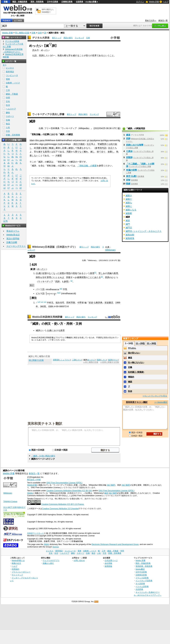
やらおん (132, 348)
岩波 (91, 303)
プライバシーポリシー (21, 572)
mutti (60, 144)
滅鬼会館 (130, 235)
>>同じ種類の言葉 (91, 362)
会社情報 (108, 563)
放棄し (111, 152)
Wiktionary (110, 250)
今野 (79, 303)
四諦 (41, 55)
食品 (8, 124)
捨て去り (101, 152)
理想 (68, 273)
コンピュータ (12, 75)
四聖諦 (56, 360)
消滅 (109, 273)
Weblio (30, 493)
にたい (79, 360)
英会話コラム (13, 231)
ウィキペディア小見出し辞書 (48, 114)
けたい (115, 360)
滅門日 (129, 228)
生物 (8, 120)
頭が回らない (134, 353)
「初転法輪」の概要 (87, 166)
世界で (96, 55)
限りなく (79, 152)
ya (108, 140)
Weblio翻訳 (140, 569)
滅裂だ (129, 199)
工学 (8, 90)
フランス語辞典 (142, 578)
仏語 (35, 55)
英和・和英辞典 (37, 2)
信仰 (40, 33)
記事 (47, 134)
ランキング (79, 38)
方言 (8, 131)
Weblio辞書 (32, 485)
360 (42, 306)
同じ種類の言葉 (22, 33)
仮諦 (110, 360)
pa (46, 144)
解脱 (71, 148)
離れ (86, 152)
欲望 (44, 273)
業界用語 (10, 72)
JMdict (46, 544)
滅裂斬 (129, 213)
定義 (130, 367)
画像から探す (48, 563)
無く (47, 148)
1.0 (39, 302)
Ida (31, 140)
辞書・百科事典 (13, 135)
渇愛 (38, 148)
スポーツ (10, 116)
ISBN (51, 306)
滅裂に (129, 206)
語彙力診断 (12, 242)
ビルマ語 (40, 293)
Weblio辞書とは (18, 560)
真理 (47, 152)
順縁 (128, 184)
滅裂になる (131, 210)
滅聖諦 (103, 144)
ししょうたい (65, 360)
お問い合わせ (79, 560)
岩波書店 (109, 303)
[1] (95, 273)
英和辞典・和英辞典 (144, 566)
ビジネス (10, 68)
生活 (8, 105)
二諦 (74, 360)
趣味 (8, 113)
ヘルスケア (11, 109)
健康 (79, 277)
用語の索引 (68, 38)
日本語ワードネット (35, 533)
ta (102, 140)
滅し (53, 148)
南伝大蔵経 (79, 144)
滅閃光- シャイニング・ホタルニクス (144, 231)
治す (44, 277)
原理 (49, 277)
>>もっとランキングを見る (155, 396)
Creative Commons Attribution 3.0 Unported (60, 509)
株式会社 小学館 (34, 480)
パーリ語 (40, 289)
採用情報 (108, 566)
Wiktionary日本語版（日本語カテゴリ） (55, 247)
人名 (8, 127)
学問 (8, 98)
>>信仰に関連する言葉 (110, 362)
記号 (6, 221)
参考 (97, 148)
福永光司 (60, 303)
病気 (38, 277)
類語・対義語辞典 (20, 2)
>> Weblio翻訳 (161, 402)
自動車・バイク (13, 83)
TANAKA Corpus (10, 501)
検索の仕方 (16, 563)
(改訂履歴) (111, 485)
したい (104, 360)
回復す (69, 277)
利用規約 (15, 569)
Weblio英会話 (13, 235)
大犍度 (59, 156)
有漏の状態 (131, 170)
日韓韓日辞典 (67, 2)
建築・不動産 (12, 94)
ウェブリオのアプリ (51, 560)
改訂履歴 (113, 493)
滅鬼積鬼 (130, 238)
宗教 (33, 33)
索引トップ (57, 38)
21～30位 (151, 343)
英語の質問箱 (13, 239)
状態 (62, 273)
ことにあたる (94, 277)
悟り (88, 55)
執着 (60, 55)
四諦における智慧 (135, 145)
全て (5, 65)
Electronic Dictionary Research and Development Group (115, 544)
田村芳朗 (71, 303)
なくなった (54, 273)
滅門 (128, 224)
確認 (130, 382)
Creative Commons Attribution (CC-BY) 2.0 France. (63, 504)
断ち (66, 55)
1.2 (45, 302)
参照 (66, 281)
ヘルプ (166, 2)
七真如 (129, 151)
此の (113, 144)
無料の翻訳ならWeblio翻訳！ (48, 11)
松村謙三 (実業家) (136, 372)
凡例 (88, 38)
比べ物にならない (136, 362)
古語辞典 (79, 2)
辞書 (6, 2)
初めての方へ (151, 20)
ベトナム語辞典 (142, 586)
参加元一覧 (163, 20)
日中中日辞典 (52, 2)
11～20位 (140, 343)
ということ (109, 55)
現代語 (103, 148)
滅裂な (129, 203)
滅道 (128, 135)
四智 (128, 180)
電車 (8, 79)
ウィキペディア (46, 281)
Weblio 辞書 (154, 2)
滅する (76, 55)
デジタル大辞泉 (41, 38)
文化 (8, 101)
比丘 (89, 144)
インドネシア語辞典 (144, 581)
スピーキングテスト (16, 246)
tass (92, 140)
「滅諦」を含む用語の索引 (43, 456)
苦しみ (102, 273)
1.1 (42, 302)
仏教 (39, 273)
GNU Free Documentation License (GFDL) (64, 483)
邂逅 (130, 358)
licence (56, 547)
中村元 (50, 303)
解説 (71, 134)
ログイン (140, 2)
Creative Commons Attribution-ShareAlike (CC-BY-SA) (69, 491)
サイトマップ (17, 575)
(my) (59, 293)
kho (37, 140)
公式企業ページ (111, 560)
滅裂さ (129, 196)
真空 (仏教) (131, 176)
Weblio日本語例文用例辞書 (47, 317)
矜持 (130, 391)
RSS (96, 602)
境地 (75, 273)
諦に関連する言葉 (36, 360)
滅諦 (106, 493)
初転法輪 (36, 134)
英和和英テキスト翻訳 (45, 423)
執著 (79, 148)
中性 (65, 289)
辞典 (100, 303)
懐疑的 (131, 377)
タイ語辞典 (140, 584)
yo (88, 140)
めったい (42, 269)
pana (42, 140)
